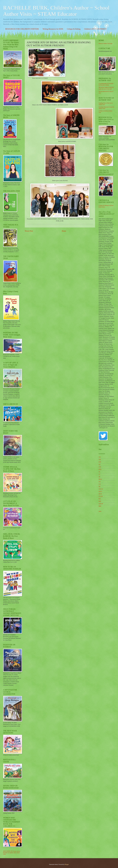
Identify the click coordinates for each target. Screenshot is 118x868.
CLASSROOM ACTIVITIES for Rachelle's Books (106, 84)
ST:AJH (101, 496)
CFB (100, 467)
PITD (100, 469)
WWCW (101, 489)
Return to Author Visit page (105, 43)
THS (100, 460)
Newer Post (29, 231)
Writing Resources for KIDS (53, 29)
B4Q (100, 501)
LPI (100, 482)
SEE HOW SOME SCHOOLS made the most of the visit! (106, 88)
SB (99, 477)
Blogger (67, 864)
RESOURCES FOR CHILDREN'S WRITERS (22, 29)
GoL (100, 484)
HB (99, 487)
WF (100, 465)
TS (99, 472)
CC (99, 474)
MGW (100, 494)
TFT (100, 457)
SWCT (100, 492)
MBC (100, 506)
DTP (100, 462)
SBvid (100, 479)
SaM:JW (101, 504)
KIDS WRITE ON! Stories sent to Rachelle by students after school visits (12, 853)
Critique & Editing (74, 29)
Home (64, 231)
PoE (100, 499)
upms (100, 511)
